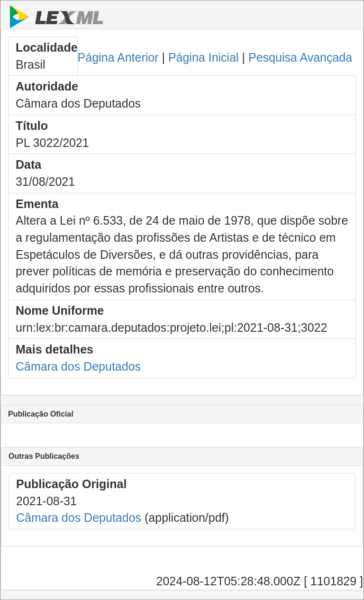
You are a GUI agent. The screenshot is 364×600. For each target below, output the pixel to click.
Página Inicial (204, 57)
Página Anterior (118, 57)
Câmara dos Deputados (78, 366)
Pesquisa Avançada (300, 57)
